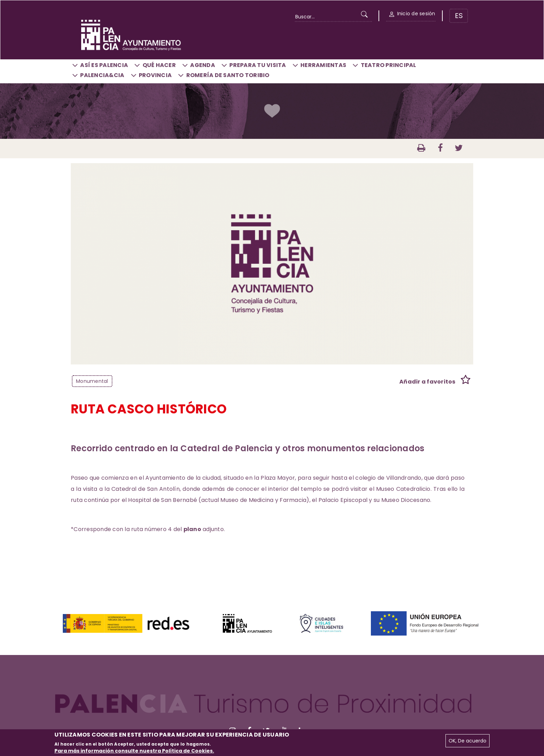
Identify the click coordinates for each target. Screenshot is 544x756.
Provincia (155, 75)
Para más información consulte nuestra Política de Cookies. (134, 751)
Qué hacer (159, 65)
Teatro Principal (389, 65)
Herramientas (323, 65)
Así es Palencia (104, 65)
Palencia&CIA (102, 75)
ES (459, 16)
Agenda (203, 65)
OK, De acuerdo (467, 741)
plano (192, 529)
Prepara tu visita (258, 65)
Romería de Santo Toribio (228, 75)
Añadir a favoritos (427, 382)
